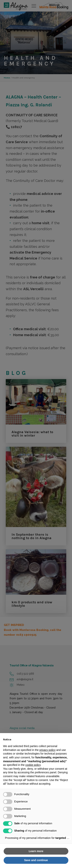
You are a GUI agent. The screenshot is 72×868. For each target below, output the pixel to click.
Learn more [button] (36, 851)
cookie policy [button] (33, 765)
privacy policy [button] (47, 750)
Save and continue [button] (36, 860)
